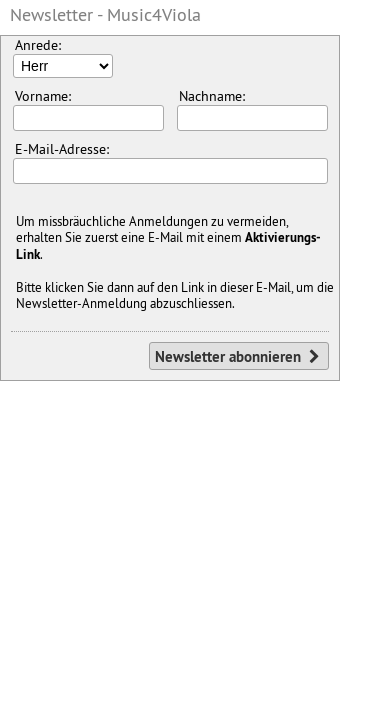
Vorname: (88, 109)
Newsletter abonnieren (239, 356)
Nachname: (252, 109)
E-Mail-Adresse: (170, 162)
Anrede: (63, 57)
